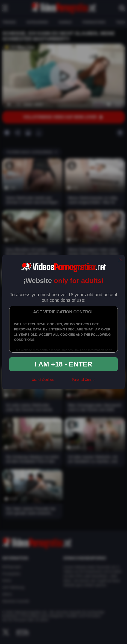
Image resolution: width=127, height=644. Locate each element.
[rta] (63, 382)
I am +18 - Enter (64, 364)
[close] (121, 260)
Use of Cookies (43, 380)
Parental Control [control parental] (84, 380)
